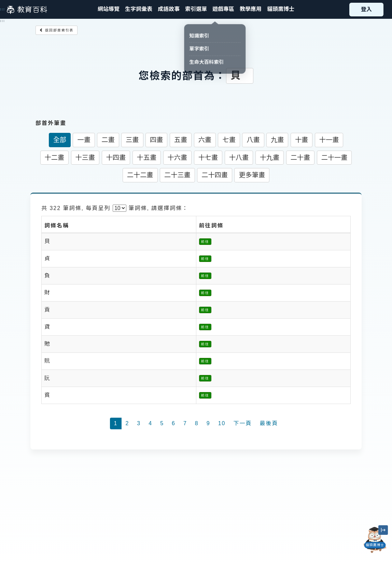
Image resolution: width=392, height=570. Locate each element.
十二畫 (55, 158)
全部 (60, 140)
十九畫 (270, 158)
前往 (205, 242)
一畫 (84, 140)
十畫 (302, 140)
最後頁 (269, 423)
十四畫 (116, 158)
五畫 (181, 140)
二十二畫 (140, 175)
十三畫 (85, 158)
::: (3, 9)
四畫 (156, 140)
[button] (196, 9)
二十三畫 (177, 175)
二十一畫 (334, 158)
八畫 (253, 140)
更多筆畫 (252, 175)
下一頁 (242, 423)
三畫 (132, 140)
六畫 (205, 140)
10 (222, 423)
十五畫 (147, 158)
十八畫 (239, 158)
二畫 (108, 140)
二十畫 (300, 158)
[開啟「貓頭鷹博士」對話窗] (375, 540)
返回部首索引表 (57, 30)
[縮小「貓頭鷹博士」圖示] (383, 530)
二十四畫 (215, 175)
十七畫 (208, 158)
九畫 (277, 140)
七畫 (229, 140)
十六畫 (178, 158)
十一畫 (329, 140)
